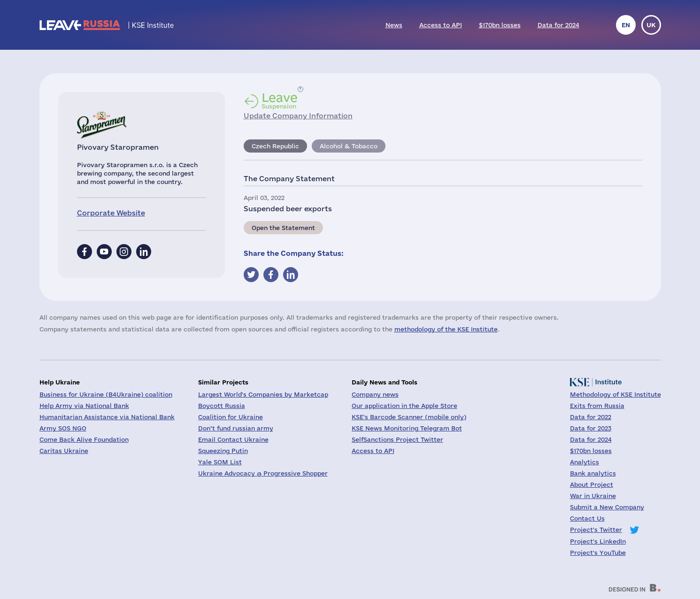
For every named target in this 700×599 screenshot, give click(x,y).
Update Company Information (298, 116)
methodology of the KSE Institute (446, 329)
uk (651, 25)
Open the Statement (283, 228)
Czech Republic (275, 146)
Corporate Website (111, 213)
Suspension (280, 100)
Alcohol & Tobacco (349, 146)
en (626, 25)
